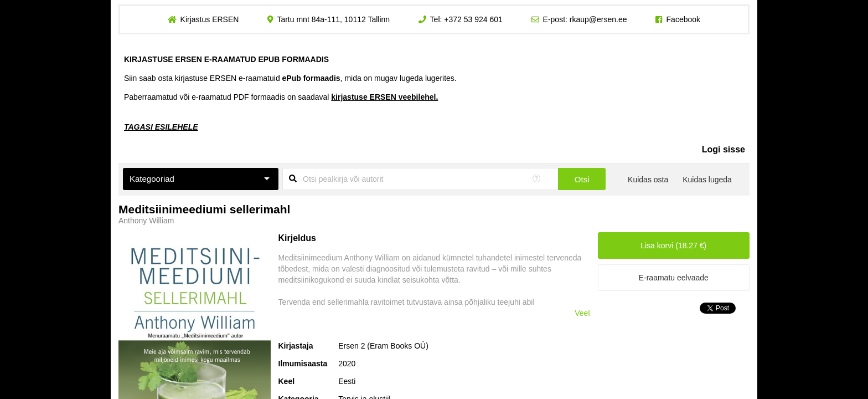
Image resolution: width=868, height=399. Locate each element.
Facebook (683, 19)
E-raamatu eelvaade (674, 278)
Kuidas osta (648, 180)
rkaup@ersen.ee (598, 19)
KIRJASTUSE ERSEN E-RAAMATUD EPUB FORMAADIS (226, 59)
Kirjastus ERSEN (209, 19)
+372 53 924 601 (473, 19)
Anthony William (146, 221)
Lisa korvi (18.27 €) (673, 245)
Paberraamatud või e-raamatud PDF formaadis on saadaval (281, 97)
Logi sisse (724, 149)
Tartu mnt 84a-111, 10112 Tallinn (333, 19)
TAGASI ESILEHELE (161, 127)
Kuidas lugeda (707, 180)
